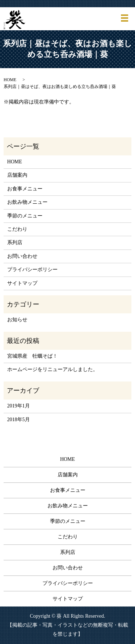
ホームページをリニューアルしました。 (53, 369)
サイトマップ (22, 283)
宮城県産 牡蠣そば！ (32, 356)
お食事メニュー (25, 189)
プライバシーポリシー (32, 270)
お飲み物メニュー (27, 202)
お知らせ (17, 320)
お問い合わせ (22, 256)
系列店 (15, 242)
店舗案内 (17, 175)
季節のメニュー (25, 216)
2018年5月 (19, 420)
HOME (10, 80)
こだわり (17, 229)
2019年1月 (19, 406)
